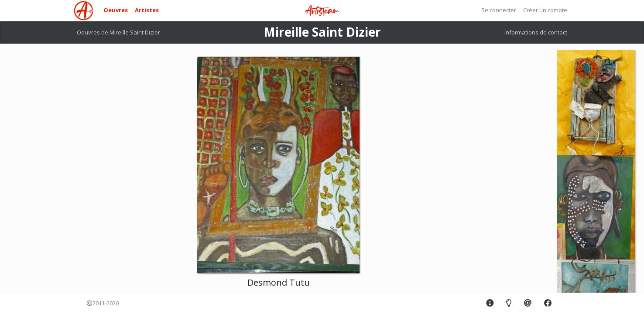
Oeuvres (116, 10)
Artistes (147, 10)
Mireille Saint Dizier (322, 32)
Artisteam (322, 11)
